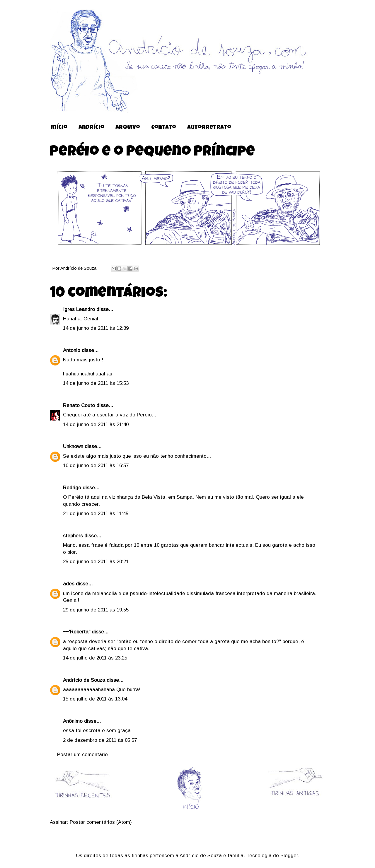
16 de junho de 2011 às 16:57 (96, 465)
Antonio (72, 350)
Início (59, 128)
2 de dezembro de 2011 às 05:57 (100, 740)
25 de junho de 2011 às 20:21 (96, 562)
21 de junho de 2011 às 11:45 (96, 514)
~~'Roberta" (77, 632)
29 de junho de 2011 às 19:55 (96, 610)
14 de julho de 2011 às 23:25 (95, 658)
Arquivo (128, 128)
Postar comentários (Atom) (101, 822)
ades (69, 584)
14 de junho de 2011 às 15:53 (96, 383)
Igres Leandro (79, 309)
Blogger (289, 856)
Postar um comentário (82, 755)
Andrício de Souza (79, 268)
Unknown (73, 446)
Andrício (91, 128)
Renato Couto (79, 405)
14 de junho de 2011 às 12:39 (96, 328)
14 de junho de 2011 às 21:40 (96, 424)
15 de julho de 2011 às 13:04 (95, 699)
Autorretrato (209, 128)
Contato (164, 128)
